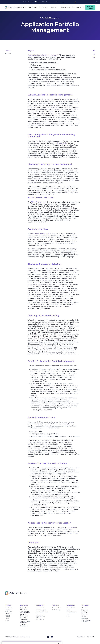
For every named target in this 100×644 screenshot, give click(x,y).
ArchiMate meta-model (40, 233)
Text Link (8, 54)
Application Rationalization (42, 417)
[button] (23, 7)
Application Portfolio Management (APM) (44, 55)
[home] (12, 7)
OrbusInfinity (62, 143)
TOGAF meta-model (39, 202)
